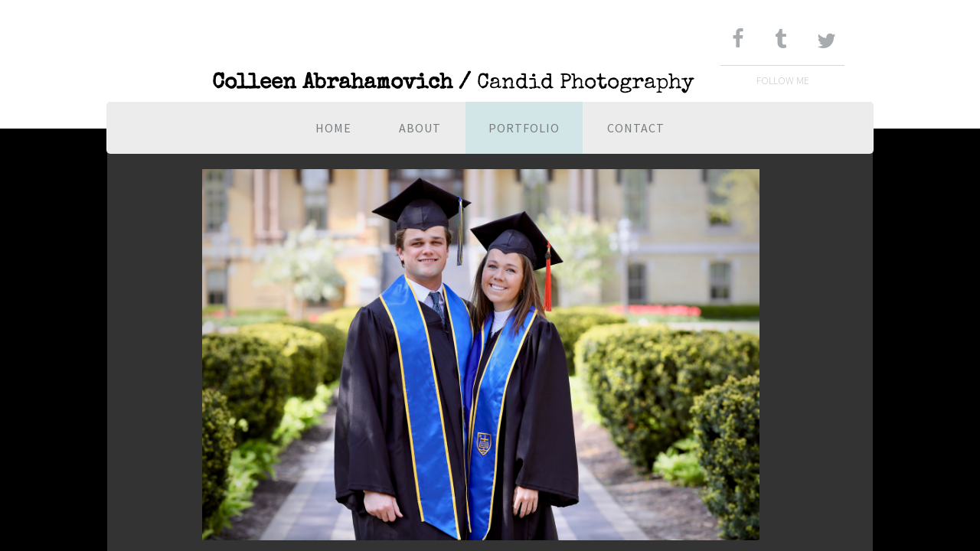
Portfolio (524, 128)
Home (333, 128)
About (420, 128)
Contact (636, 128)
